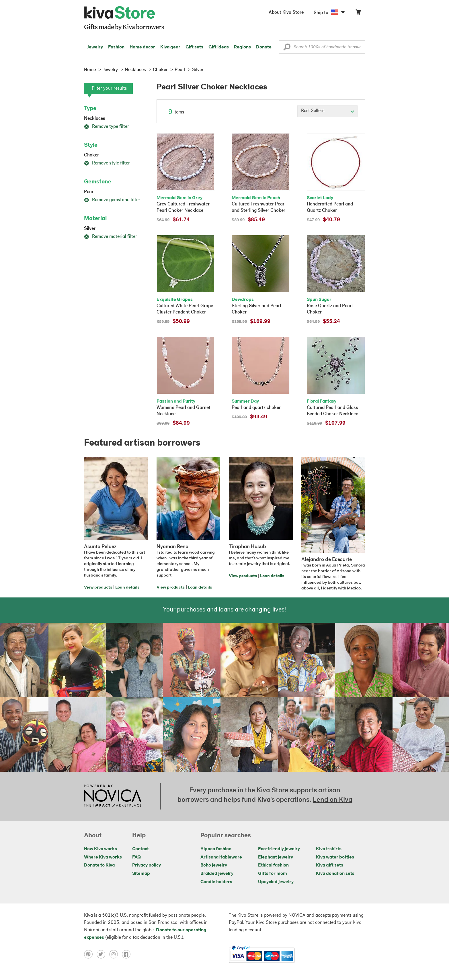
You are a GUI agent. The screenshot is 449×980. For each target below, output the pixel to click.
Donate (264, 47)
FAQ (136, 857)
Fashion (116, 47)
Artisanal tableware (221, 857)
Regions (242, 47)
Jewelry (95, 47)
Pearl (89, 192)
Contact (140, 849)
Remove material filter (111, 237)
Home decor (142, 47)
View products (98, 588)
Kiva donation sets (335, 874)
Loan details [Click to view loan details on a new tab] (127, 588)
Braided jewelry (217, 874)
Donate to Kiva (99, 865)
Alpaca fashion (216, 849)
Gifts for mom (273, 874)
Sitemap (141, 874)
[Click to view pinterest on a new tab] (90, 954)
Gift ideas (219, 47)
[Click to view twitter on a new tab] (103, 954)
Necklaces (95, 119)
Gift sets (194, 47)
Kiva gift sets (330, 865)
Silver (90, 229)
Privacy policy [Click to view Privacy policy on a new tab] (147, 865)
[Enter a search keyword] (322, 47)
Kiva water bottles (335, 857)
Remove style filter (107, 163)
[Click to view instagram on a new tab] (116, 954)
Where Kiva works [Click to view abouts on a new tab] (103, 857)
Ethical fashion (273, 865)
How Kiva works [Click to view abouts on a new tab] (100, 849)
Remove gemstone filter (112, 200)
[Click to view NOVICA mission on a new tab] (113, 796)
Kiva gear (170, 47)
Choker (91, 155)
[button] (287, 48)
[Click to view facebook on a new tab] (128, 954)
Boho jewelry (214, 865)
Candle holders (216, 882)
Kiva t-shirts (329, 849)
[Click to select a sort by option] (327, 111)
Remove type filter (107, 127)
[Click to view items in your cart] (358, 13)
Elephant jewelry (276, 857)
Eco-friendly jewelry (279, 849)
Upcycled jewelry (276, 882)
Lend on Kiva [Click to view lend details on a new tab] (333, 800)
